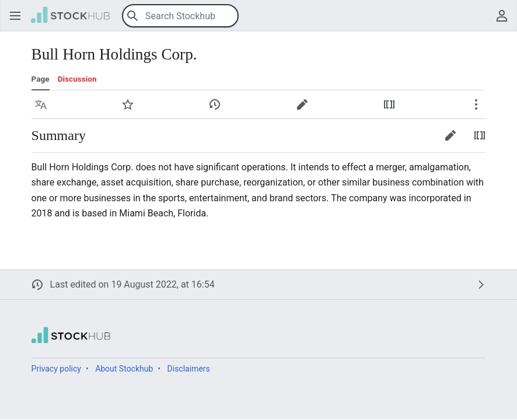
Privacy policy (56, 369)
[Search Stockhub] (180, 16)
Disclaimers (189, 369)
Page (41, 79)
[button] (15, 16)
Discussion (77, 79)
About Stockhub (124, 369)
